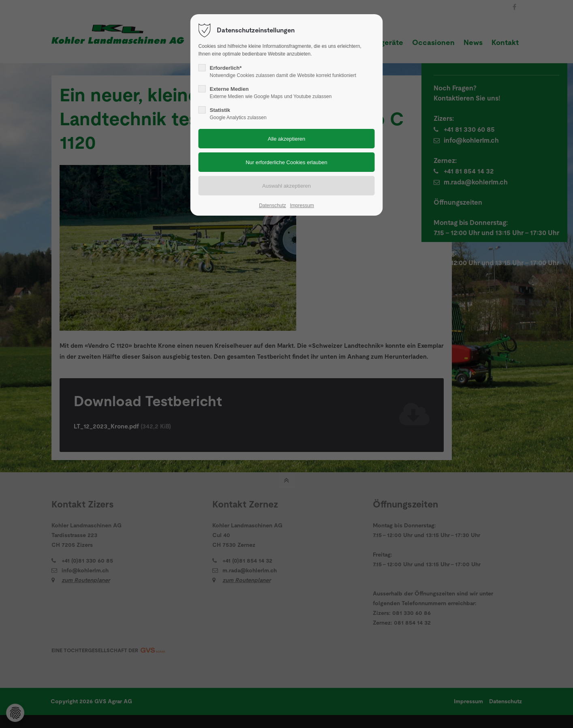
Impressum (302, 206)
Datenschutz (273, 206)
